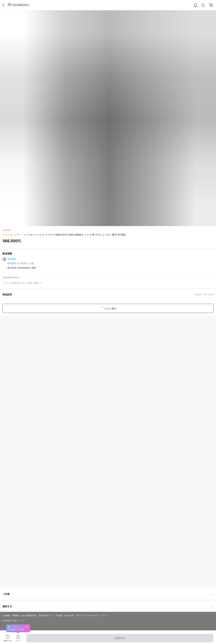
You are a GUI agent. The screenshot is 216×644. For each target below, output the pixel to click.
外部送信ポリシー (46, 616)
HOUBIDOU (21, 5)
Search (203, 5)
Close (27, 627)
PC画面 (59, 616)
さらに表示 (110, 309)
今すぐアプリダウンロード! (87, 616)
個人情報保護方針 (29, 616)
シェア (18, 641)
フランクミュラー (12, 235)
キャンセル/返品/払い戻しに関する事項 (21, 283)
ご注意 (108, 594)
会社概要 (6, 616)
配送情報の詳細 (10, 277)
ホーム (104, 616)
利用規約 (16, 616)
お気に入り (8, 641)
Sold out (120, 639)
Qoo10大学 (69, 616)
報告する (108, 606)
